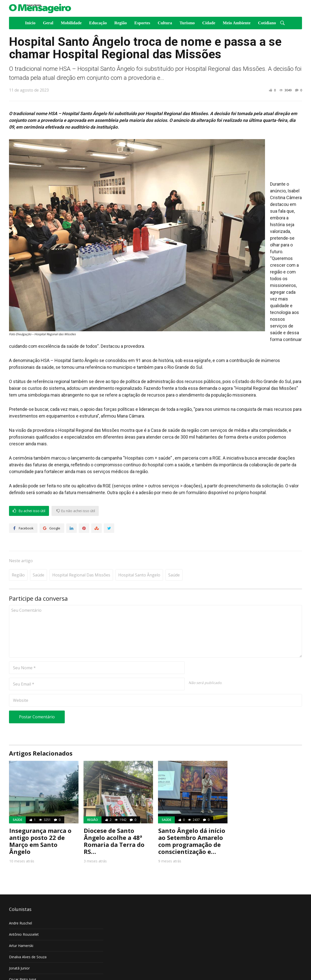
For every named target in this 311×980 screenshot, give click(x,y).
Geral (48, 23)
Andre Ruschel (20, 908)
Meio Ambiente (237, 23)
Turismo (187, 23)
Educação (98, 23)
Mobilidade (71, 23)
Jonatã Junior (19, 953)
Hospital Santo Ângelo (139, 560)
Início (30, 23)
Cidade (209, 23)
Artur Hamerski (21, 930)
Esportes (142, 23)
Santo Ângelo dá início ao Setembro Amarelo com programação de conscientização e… (192, 826)
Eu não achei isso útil (76, 511)
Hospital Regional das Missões (81, 560)
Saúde (38, 560)
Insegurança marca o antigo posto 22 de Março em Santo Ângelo (40, 826)
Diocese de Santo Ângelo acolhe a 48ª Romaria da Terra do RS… (114, 826)
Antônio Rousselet (24, 919)
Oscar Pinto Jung (22, 964)
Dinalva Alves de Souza (28, 942)
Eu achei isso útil (29, 511)
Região (120, 23)
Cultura (165, 23)
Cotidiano (267, 23)
